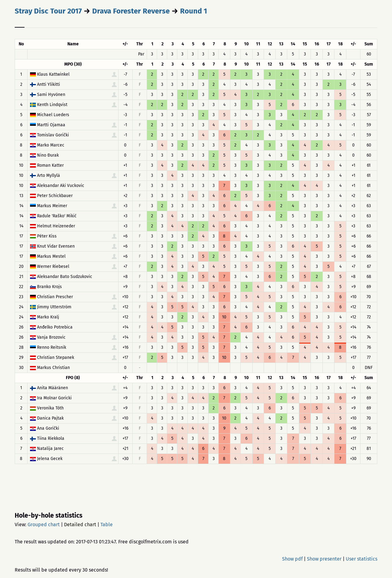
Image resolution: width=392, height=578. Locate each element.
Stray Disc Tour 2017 (48, 11)
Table (107, 525)
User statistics (362, 559)
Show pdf (292, 559)
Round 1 (194, 11)
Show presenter (324, 559)
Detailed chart (80, 525)
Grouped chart (44, 525)
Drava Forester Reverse (131, 11)
